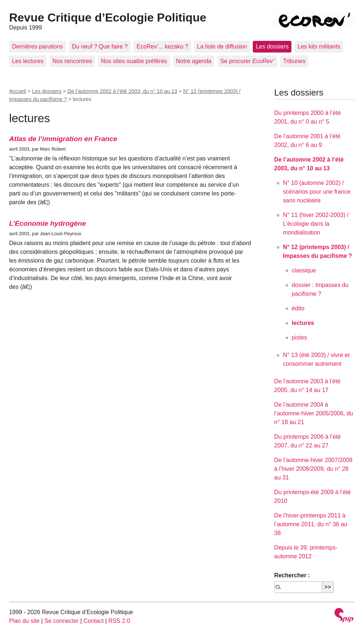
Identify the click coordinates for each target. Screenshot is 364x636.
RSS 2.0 (119, 621)
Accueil (18, 91)
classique (304, 270)
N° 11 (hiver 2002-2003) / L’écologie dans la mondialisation (316, 224)
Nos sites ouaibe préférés (134, 61)
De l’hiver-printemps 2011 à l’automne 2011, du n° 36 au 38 (311, 524)
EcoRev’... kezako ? (162, 46)
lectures (303, 323)
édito (298, 308)
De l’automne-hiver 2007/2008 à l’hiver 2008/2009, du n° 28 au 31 (313, 469)
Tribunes (294, 61)
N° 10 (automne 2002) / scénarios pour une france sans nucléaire (317, 192)
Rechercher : (292, 575)
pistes (299, 338)
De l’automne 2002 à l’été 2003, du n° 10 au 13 (122, 91)
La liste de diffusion (222, 46)
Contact (94, 621)
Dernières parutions (38, 46)
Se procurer (247, 61)
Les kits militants (319, 46)
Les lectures (28, 61)
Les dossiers (272, 46)
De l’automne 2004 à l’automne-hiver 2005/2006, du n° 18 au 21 (314, 413)
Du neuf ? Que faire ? (100, 46)
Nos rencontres (72, 61)
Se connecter (62, 621)
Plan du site (24, 621)
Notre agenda (194, 61)
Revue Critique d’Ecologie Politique (108, 18)
